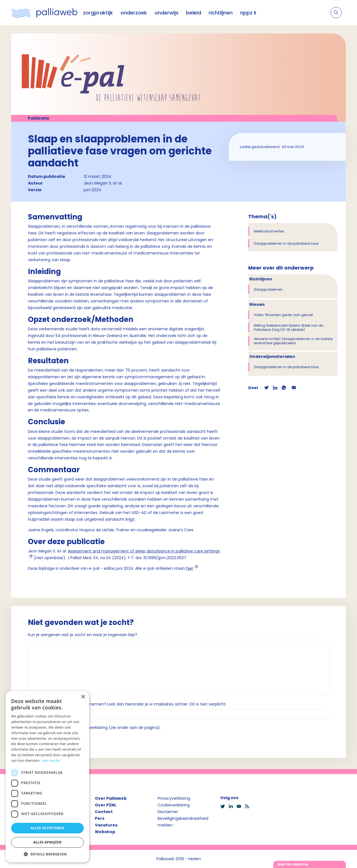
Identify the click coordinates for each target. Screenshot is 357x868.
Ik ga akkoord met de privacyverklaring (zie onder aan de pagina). (97, 728)
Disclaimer (168, 812)
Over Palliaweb (111, 798)
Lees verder (51, 761)
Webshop (105, 832)
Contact (104, 812)
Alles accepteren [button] (48, 828)
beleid (194, 13)
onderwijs (167, 13)
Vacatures (106, 825)
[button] (47, 854)
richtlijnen (221, 13)
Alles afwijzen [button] (47, 842)
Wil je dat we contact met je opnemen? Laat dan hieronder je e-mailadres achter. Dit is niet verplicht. (127, 704)
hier (190, 568)
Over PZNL (106, 805)
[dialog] (47, 777)
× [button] (83, 697)
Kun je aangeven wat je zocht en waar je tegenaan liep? (83, 635)
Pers (100, 818)
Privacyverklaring (174, 798)
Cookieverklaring (174, 805)
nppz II (248, 13)
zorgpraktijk (98, 13)
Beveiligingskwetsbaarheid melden (183, 822)
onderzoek (134, 13)
